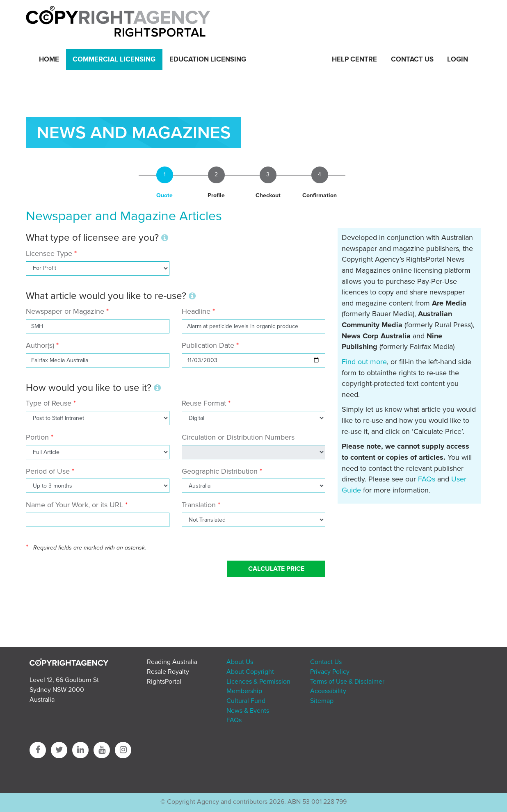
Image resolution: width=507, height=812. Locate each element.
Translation (199, 505)
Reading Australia (172, 662)
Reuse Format (204, 403)
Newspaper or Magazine (65, 311)
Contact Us (412, 59)
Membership (244, 691)
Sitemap (322, 701)
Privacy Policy (330, 672)
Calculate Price (276, 569)
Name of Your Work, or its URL (74, 505)
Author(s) (40, 345)
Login (458, 59)
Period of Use (48, 471)
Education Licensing (208, 59)
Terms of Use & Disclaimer (347, 682)
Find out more (364, 362)
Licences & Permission (258, 682)
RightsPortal (164, 682)
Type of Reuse (49, 403)
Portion (37, 437)
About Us (240, 662)
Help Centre (354, 59)
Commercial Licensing (114, 59)
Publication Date (208, 345)
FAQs (427, 479)
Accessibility (328, 691)
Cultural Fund (246, 701)
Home (49, 59)
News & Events (248, 711)
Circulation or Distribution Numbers (238, 437)
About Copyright (250, 672)
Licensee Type (50, 253)
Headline (196, 311)
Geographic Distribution (220, 471)
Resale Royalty (168, 672)
